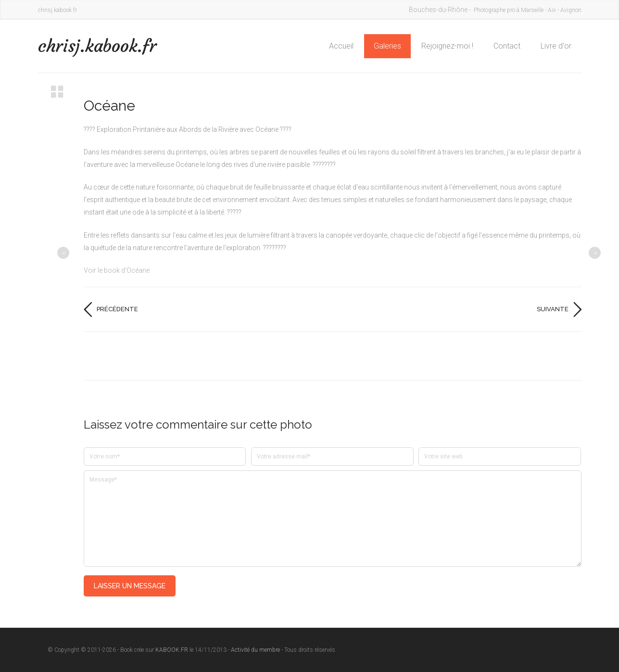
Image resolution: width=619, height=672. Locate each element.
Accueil (341, 46)
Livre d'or (556, 46)
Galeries (387, 46)
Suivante (553, 309)
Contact (507, 46)
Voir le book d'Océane (117, 270)
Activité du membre (255, 650)
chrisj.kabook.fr (97, 46)
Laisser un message (130, 586)
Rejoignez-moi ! (447, 46)
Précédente (117, 309)
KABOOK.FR (172, 650)
